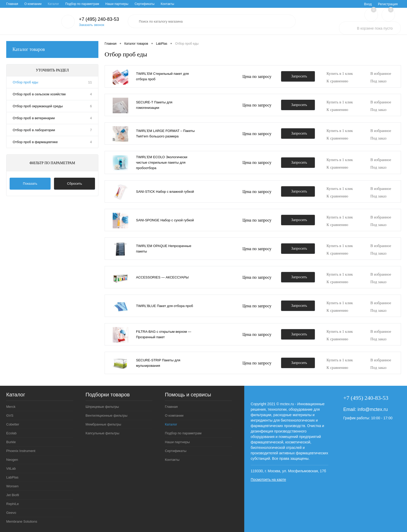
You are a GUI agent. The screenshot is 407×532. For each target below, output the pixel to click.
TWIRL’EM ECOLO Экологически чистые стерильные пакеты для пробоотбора (162, 162)
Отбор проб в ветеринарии (34, 118)
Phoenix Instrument (21, 451)
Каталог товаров (52, 49)
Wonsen (12, 486)
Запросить (299, 76)
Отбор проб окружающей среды (38, 106)
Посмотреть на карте (268, 480)
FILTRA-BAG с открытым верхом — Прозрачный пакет (164, 334)
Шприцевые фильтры (102, 407)
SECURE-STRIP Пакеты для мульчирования (158, 363)
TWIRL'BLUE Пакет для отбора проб (165, 306)
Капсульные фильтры (103, 433)
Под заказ (378, 81)
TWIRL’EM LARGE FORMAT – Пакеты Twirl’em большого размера (165, 134)
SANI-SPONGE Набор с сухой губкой (165, 220)
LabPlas (12, 477)
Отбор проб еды (25, 82)
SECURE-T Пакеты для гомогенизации (154, 105)
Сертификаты (144, 4)
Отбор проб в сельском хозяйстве (39, 94)
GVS (10, 415)
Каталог (53, 4)
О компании (33, 4)
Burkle (11, 442)
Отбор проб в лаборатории (34, 130)
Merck (11, 407)
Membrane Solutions (22, 521)
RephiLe (12, 504)
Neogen (12, 460)
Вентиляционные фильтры (107, 415)
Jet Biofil (13, 495)
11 (90, 82)
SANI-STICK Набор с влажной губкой (165, 192)
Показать (30, 184)
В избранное (381, 74)
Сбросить (74, 184)
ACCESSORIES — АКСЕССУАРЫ (162, 277)
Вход (368, 4)
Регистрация (388, 4)
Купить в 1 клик (340, 74)
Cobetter (13, 424)
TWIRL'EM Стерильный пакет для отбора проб (162, 76)
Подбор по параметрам (82, 4)
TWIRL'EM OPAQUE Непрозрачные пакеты (164, 249)
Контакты (167, 4)
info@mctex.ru (372, 409)
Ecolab (11, 433)
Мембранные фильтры (103, 424)
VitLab (11, 468)
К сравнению (337, 81)
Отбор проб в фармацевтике (35, 142)
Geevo (11, 513)
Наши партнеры (117, 4)
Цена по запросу (257, 77)
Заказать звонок (91, 25)
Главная (12, 4)
